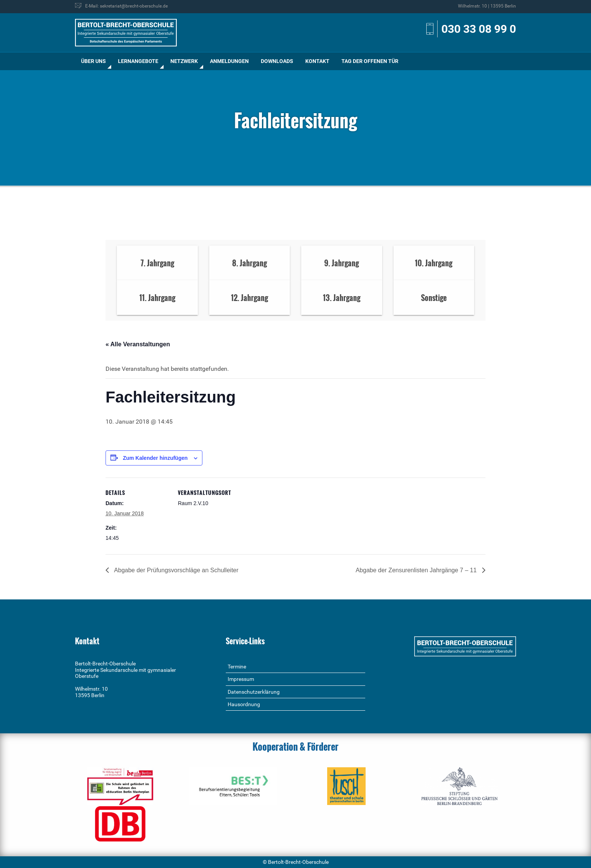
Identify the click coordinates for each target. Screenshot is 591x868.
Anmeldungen (229, 61)
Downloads (277, 61)
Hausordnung (244, 704)
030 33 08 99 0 (479, 29)
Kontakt (317, 61)
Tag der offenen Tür (370, 61)
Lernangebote (138, 61)
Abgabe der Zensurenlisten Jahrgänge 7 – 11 (417, 570)
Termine (237, 667)
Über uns (93, 61)
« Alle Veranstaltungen (138, 344)
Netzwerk (184, 61)
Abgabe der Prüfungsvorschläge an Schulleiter (176, 570)
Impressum (241, 679)
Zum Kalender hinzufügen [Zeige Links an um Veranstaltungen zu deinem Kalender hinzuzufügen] (155, 458)
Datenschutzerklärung (254, 692)
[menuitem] (93, 61)
